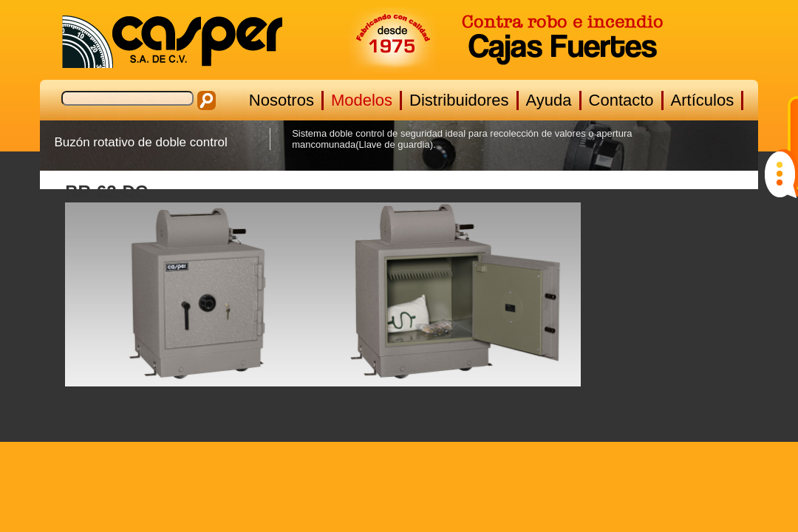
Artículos (703, 100)
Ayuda (549, 100)
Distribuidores (459, 100)
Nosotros (282, 100)
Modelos (362, 100)
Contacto (621, 100)
